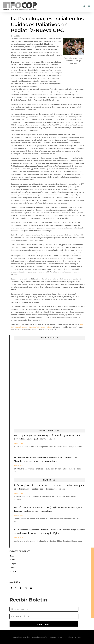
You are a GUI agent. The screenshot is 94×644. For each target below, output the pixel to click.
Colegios (13, 564)
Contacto (13, 571)
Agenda (12, 567)
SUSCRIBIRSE (44, 624)
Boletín (12, 560)
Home (12, 556)
